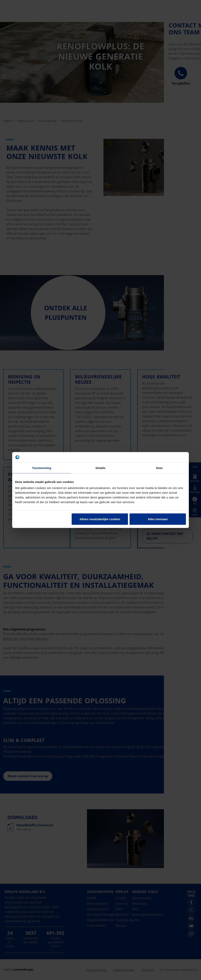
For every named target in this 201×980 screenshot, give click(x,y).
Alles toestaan (158, 519)
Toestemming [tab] (42, 468)
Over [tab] (159, 468)
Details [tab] (100, 468)
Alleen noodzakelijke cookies (100, 519)
